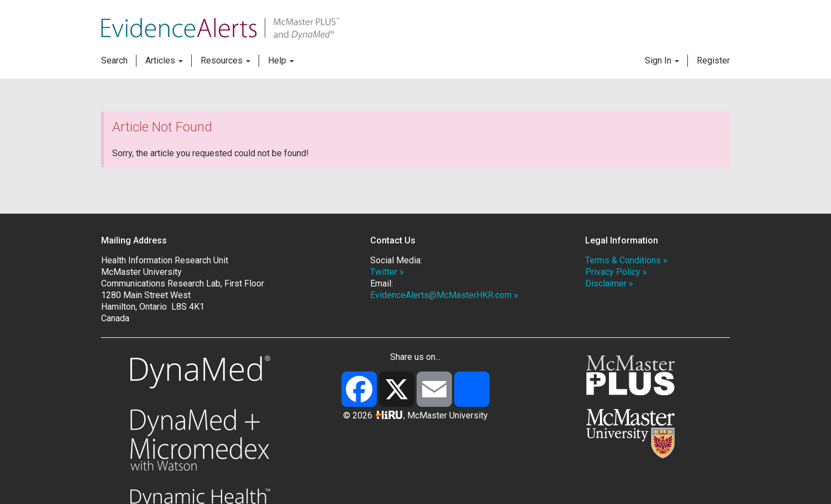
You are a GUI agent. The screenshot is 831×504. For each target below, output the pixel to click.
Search (114, 60)
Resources (225, 60)
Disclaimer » (609, 283)
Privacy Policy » (616, 272)
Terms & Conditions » (626, 260)
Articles (164, 60)
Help (281, 60)
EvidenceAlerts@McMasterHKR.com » (444, 295)
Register (713, 60)
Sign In (662, 60)
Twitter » (387, 272)
